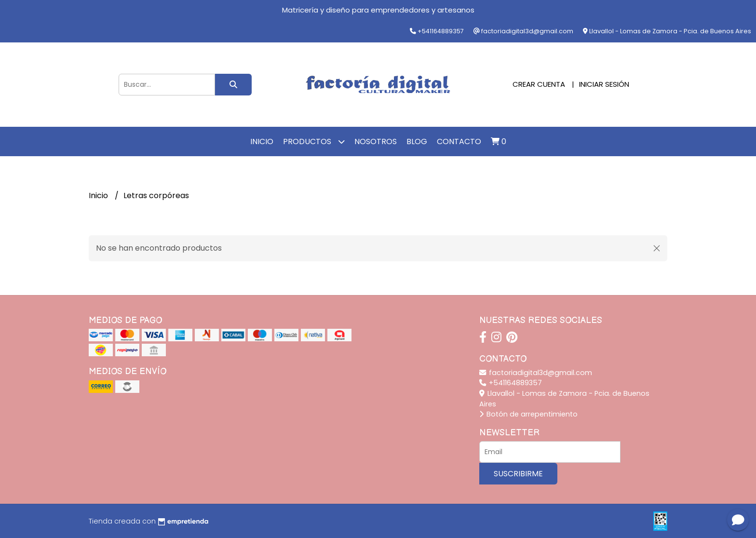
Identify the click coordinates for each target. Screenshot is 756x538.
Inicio (262, 141)
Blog (417, 141)
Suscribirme (518, 474)
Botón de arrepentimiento (528, 414)
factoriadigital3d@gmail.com (536, 373)
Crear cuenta (539, 84)
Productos (314, 141)
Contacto (459, 141)
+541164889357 (511, 383)
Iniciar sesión (604, 84)
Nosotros (376, 141)
